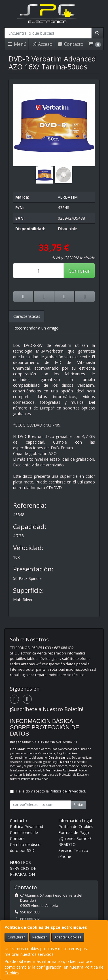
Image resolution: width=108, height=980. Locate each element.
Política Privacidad (27, 826)
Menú (17, 44)
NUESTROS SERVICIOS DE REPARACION (23, 868)
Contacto (70, 44)
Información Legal (75, 821)
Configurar (16, 937)
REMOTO (67, 844)
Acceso (42, 44)
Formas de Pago (74, 832)
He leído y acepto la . (51, 791)
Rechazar (40, 937)
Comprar (79, 271)
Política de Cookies (76, 826)
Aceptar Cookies (68, 937)
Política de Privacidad (35, 779)
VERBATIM (68, 197)
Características (27, 316)
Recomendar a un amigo (36, 328)
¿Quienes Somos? (75, 838)
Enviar (79, 805)
